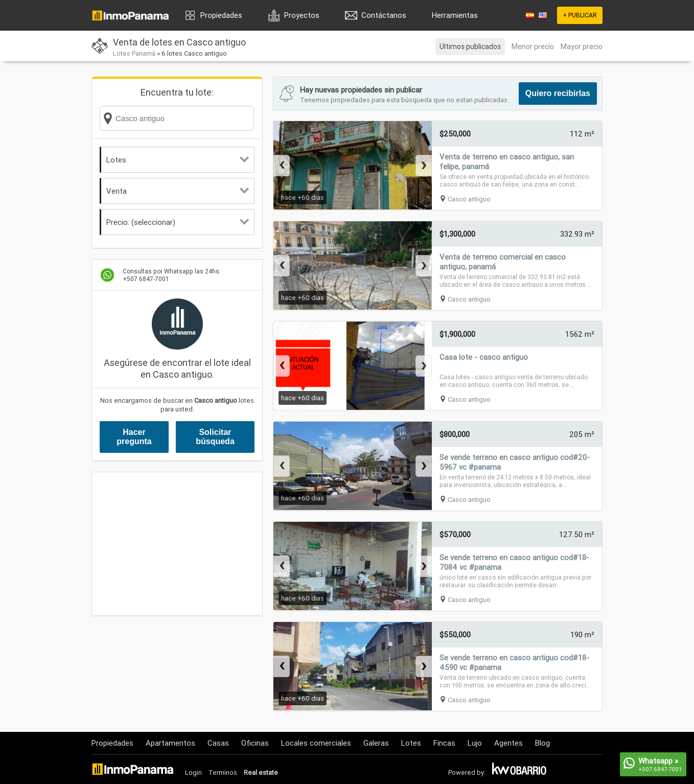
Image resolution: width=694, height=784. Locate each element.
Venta (178, 191)
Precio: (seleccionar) (178, 222)
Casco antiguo (469, 199)
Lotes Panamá (134, 53)
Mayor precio (582, 47)
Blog (542, 743)
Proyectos (302, 15)
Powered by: (467, 773)
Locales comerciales (316, 743)
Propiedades (221, 15)
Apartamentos (170, 743)
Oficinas (255, 743)
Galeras (376, 743)
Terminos (223, 773)
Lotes (178, 160)
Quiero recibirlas (558, 93)
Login (193, 773)
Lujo (475, 743)
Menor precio (533, 47)
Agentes (508, 743)
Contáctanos (384, 15)
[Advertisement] (177, 544)
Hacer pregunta (134, 437)
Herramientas (455, 15)
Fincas (444, 743)
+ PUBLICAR (580, 15)
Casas (218, 743)
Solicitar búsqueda (215, 437)
